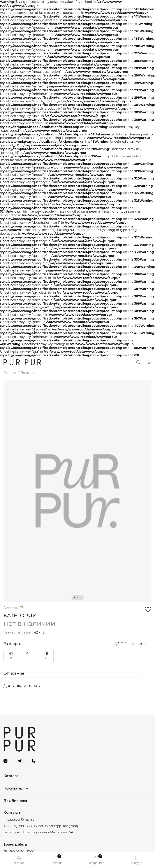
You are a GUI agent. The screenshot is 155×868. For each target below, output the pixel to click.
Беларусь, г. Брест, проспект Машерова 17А (38, 832)
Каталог (19, 860)
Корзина (57, 859)
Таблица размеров (133, 644)
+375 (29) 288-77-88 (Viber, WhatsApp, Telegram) (41, 826)
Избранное (97, 859)
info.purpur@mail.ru (19, 820)
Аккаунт (136, 860)
